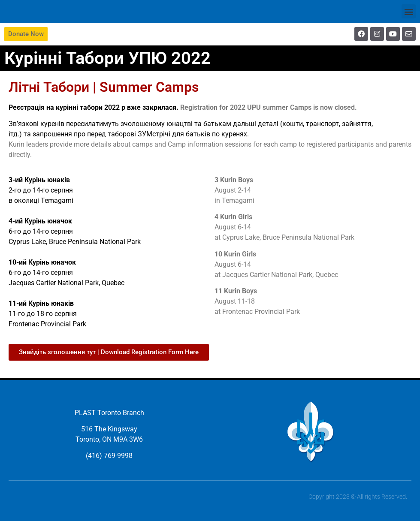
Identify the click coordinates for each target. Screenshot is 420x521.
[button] (409, 11)
